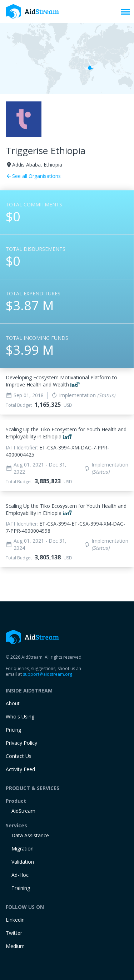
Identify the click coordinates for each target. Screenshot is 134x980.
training (21, 888)
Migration (23, 849)
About (13, 703)
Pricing (13, 730)
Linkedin (15, 920)
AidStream (23, 811)
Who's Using (20, 716)
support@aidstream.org (48, 674)
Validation (23, 862)
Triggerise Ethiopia (46, 151)
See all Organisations (33, 176)
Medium (15, 946)
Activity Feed (20, 769)
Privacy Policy (21, 743)
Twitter (14, 933)
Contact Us (19, 756)
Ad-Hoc (20, 875)
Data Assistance (30, 835)
